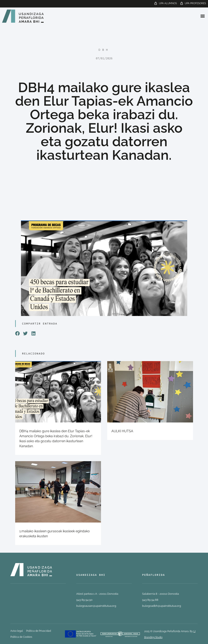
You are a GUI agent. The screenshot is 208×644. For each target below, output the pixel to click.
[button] (202, 16)
